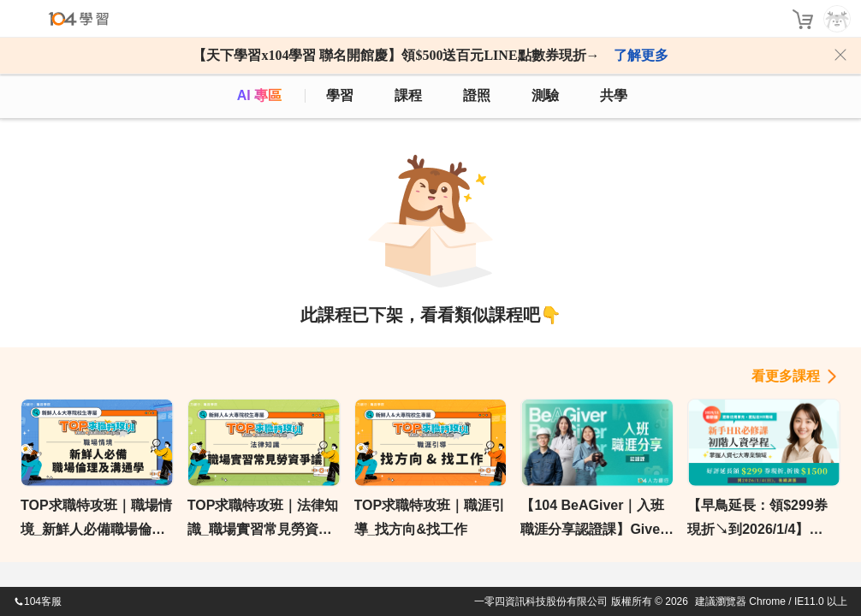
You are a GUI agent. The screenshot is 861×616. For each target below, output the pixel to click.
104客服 (38, 601)
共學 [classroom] (614, 95)
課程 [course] (408, 95)
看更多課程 (786, 376)
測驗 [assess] (545, 95)
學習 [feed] (340, 95)
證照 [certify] (477, 95)
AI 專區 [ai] (259, 95)
